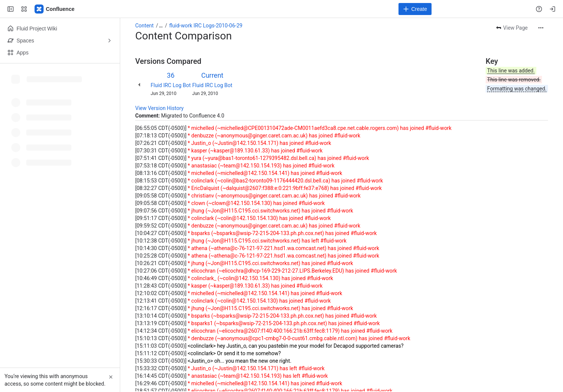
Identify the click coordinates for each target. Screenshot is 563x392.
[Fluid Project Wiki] (55, 9)
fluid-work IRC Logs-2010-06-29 (206, 26)
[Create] (415, 9)
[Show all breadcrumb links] (161, 26)
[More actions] (541, 28)
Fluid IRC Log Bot (171, 85)
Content (144, 26)
